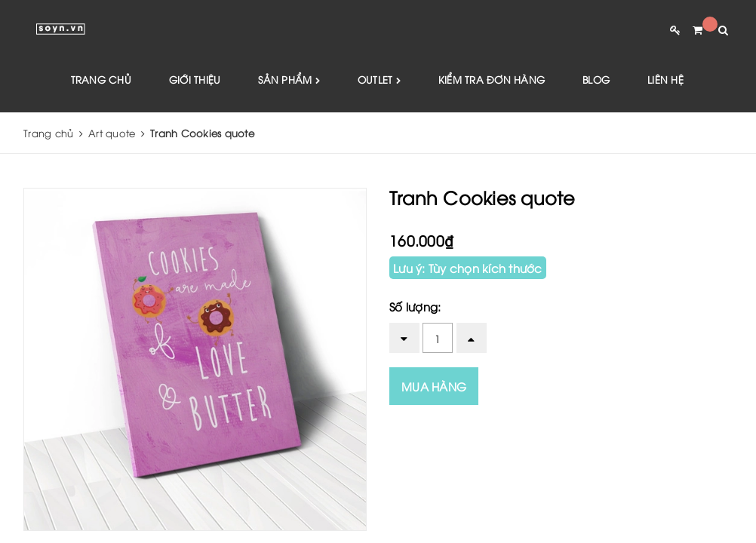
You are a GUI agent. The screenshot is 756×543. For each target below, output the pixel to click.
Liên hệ (665, 79)
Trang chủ (101, 79)
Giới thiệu (195, 79)
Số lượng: (415, 306)
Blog (596, 79)
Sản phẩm (289, 80)
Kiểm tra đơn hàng (492, 79)
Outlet (379, 80)
